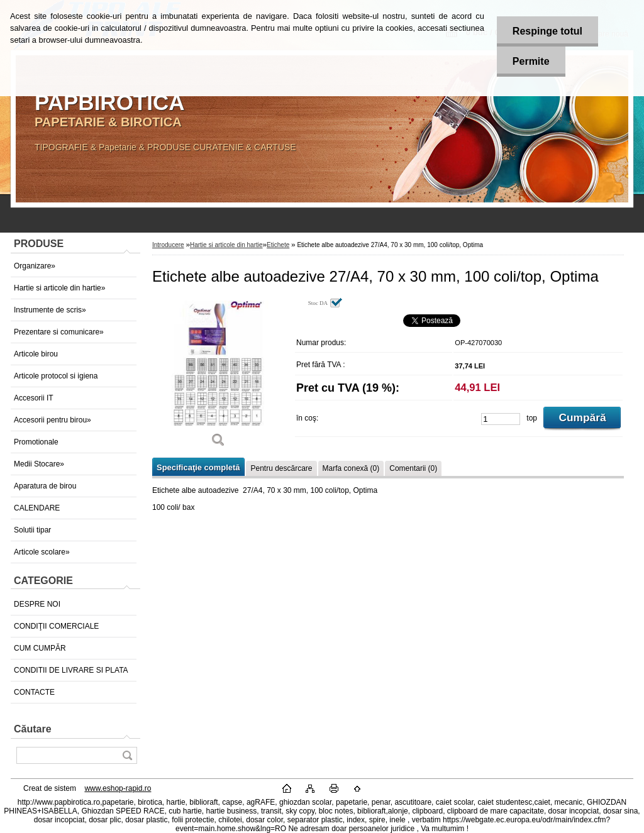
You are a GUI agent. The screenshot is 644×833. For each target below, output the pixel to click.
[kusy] (501, 419)
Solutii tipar (32, 530)
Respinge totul (547, 31)
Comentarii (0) (413, 468)
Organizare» (35, 266)
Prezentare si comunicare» (59, 332)
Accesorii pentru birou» (53, 420)
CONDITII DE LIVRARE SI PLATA (71, 670)
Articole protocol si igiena (56, 376)
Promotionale (36, 442)
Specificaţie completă (198, 467)
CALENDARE (37, 508)
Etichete (278, 245)
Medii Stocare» (39, 464)
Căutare (33, 729)
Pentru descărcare (281, 468)
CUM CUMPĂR (40, 648)
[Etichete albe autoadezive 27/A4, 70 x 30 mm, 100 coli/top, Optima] (218, 377)
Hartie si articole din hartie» (59, 288)
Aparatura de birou (45, 486)
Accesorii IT (34, 398)
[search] (127, 755)
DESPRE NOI (37, 604)
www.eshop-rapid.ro (118, 788)
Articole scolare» (42, 552)
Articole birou (36, 354)
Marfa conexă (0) (351, 468)
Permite (531, 61)
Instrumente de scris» (50, 310)
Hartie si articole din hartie (226, 245)
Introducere (168, 245)
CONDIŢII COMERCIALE (56, 626)
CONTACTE (34, 692)
